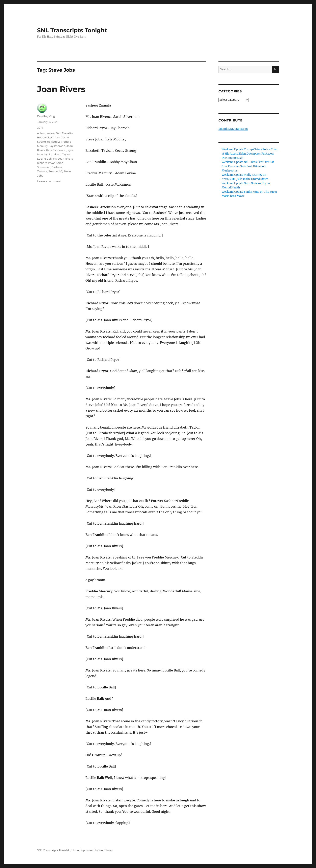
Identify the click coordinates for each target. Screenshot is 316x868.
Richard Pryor (46, 163)
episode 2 (53, 142)
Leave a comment (49, 181)
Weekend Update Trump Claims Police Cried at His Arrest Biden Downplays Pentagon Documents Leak (250, 154)
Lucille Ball (44, 159)
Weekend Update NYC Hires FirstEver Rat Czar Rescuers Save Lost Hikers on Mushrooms (248, 166)
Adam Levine (46, 133)
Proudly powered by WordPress (93, 850)
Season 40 (55, 171)
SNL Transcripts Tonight (72, 30)
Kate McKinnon (56, 150)
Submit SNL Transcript (233, 129)
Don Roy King (46, 116)
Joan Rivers (61, 89)
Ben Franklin (64, 133)
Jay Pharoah (57, 146)
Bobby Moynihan (48, 137)
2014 (40, 128)
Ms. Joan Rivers (63, 159)
